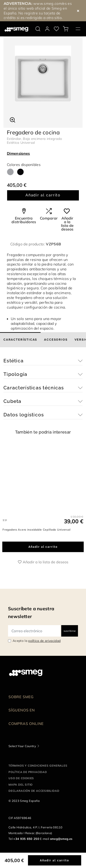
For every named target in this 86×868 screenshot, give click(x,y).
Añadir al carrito (43, 195)
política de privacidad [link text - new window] (44, 641)
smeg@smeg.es (61, 839)
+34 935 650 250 (26, 839)
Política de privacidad (28, 772)
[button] (12, 119)
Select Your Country (22, 746)
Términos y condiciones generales (38, 766)
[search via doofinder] (38, 29)
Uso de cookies (21, 778)
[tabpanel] (43, 74)
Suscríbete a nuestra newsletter (31, 612)
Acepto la (37, 641)
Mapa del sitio (21, 785)
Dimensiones (18, 153)
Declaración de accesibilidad (34, 791)
